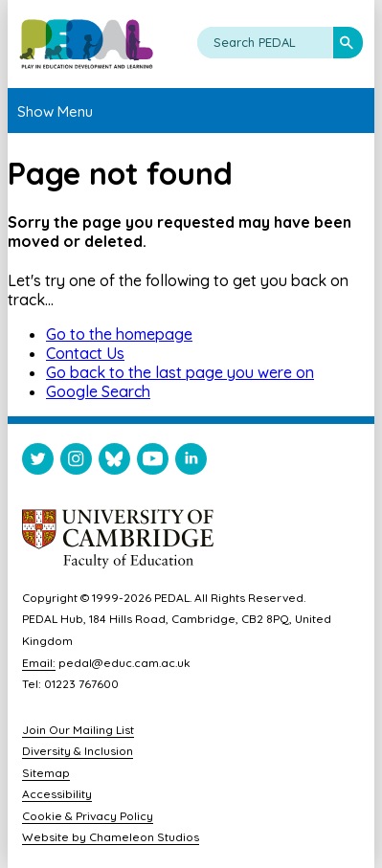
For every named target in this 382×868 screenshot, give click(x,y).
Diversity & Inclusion (78, 751)
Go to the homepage (119, 334)
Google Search (98, 391)
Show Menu (55, 111)
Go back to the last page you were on (180, 372)
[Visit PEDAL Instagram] (76, 463)
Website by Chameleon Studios (111, 837)
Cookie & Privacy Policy (88, 816)
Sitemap (46, 773)
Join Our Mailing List (78, 730)
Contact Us (85, 353)
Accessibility (57, 794)
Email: (39, 663)
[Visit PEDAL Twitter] (38, 463)
